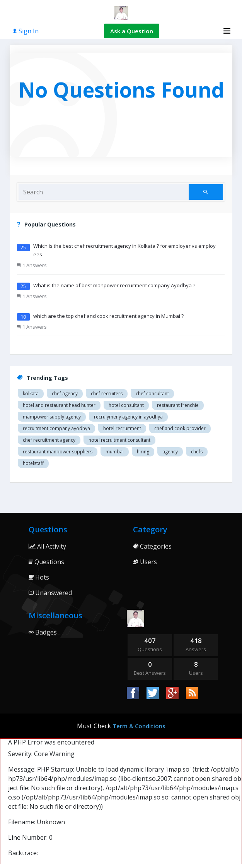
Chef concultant (152, 394)
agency (170, 452)
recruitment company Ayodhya (56, 428)
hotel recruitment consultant (119, 440)
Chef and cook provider (180, 428)
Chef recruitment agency (49, 440)
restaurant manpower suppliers (58, 452)
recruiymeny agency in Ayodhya (128, 417)
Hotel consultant (126, 405)
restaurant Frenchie (178, 405)
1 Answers (32, 265)
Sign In (26, 31)
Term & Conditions (139, 726)
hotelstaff (33, 463)
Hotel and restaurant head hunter (59, 405)
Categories (152, 546)
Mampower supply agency (52, 417)
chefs (197, 452)
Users (145, 562)
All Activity (47, 546)
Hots (39, 577)
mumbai (115, 452)
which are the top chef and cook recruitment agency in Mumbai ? (108, 316)
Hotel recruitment (122, 428)
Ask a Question (132, 31)
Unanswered (50, 593)
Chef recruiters (107, 394)
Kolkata (31, 394)
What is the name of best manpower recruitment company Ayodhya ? (114, 285)
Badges (43, 632)
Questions (46, 562)
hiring (143, 452)
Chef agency (65, 394)
